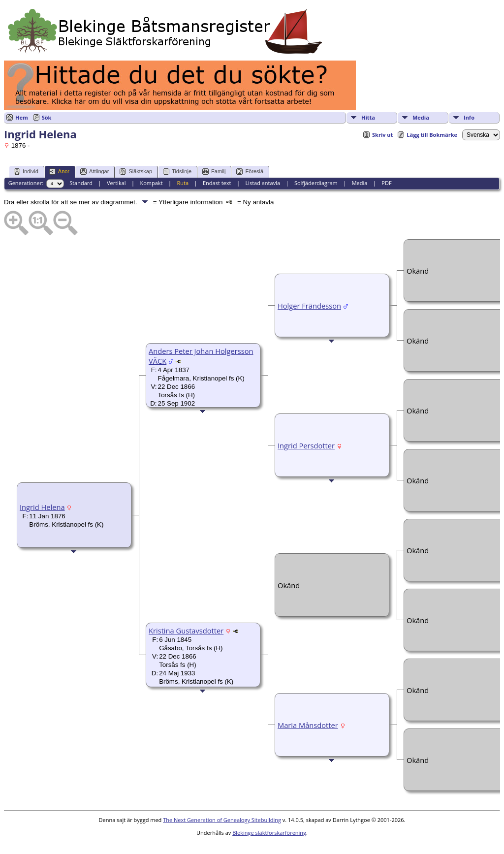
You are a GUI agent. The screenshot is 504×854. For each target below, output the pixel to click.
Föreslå (250, 172)
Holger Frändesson (309, 306)
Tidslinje (177, 172)
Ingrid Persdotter (306, 445)
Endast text (217, 183)
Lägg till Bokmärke (432, 135)
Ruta (183, 183)
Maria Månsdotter (308, 725)
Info (469, 117)
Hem (22, 117)
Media (421, 117)
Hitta (368, 117)
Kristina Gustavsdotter (186, 631)
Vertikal (116, 183)
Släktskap (136, 172)
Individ (26, 172)
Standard (81, 183)
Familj (214, 172)
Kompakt (151, 183)
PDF (386, 183)
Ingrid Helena (42, 507)
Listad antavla (263, 183)
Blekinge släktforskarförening (269, 833)
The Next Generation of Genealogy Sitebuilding (222, 820)
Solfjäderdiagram (316, 183)
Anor (59, 172)
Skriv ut (382, 135)
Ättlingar (94, 172)
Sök (47, 117)
